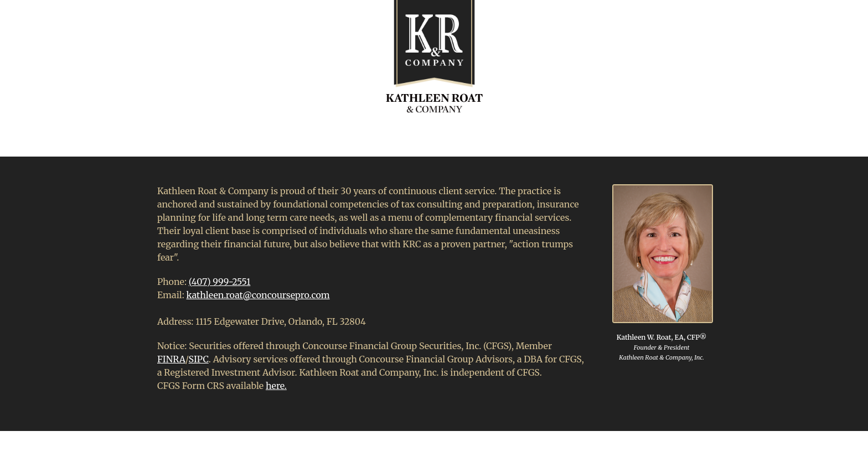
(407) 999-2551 (220, 282)
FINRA (171, 359)
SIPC (199, 359)
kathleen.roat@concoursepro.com (258, 295)
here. (276, 386)
